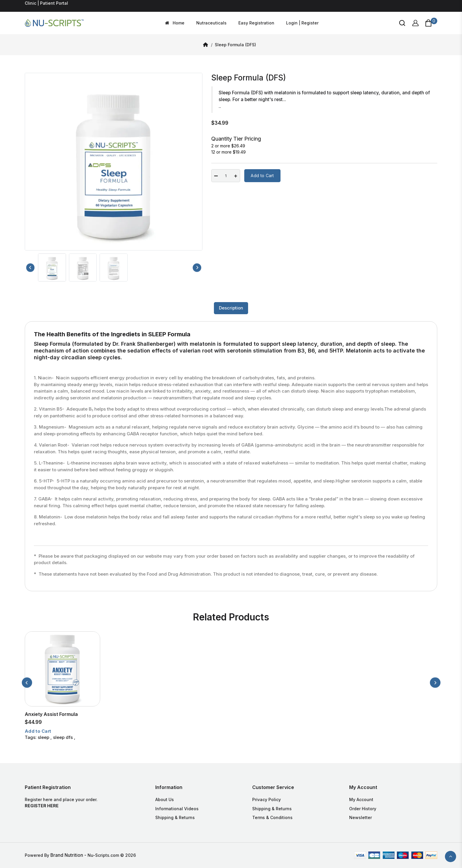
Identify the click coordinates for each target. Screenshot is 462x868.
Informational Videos (177, 809)
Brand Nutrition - (69, 855)
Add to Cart (262, 176)
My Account (361, 799)
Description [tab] (231, 308)
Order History (363, 809)
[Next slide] (197, 267)
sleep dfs (63, 737)
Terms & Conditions (272, 817)
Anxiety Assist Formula (51, 714)
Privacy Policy (267, 799)
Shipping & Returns (175, 817)
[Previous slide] (30, 267)
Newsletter (360, 817)
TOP (451, 857)
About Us (165, 799)
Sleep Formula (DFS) (235, 45)
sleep (43, 737)
